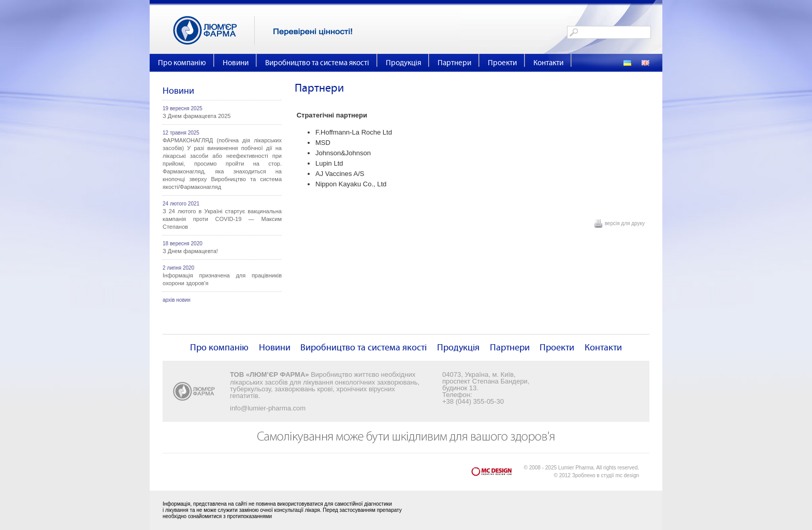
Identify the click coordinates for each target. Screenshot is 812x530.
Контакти (548, 63)
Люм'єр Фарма (214, 31)
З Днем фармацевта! (190, 251)
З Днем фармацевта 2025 (197, 116)
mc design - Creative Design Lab (498, 474)
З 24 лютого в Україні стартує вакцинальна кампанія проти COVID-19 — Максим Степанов (222, 219)
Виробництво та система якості (317, 63)
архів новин (177, 300)
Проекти (502, 63)
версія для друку (625, 223)
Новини (236, 63)
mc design (627, 475)
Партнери (454, 63)
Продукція (403, 63)
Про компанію (182, 63)
